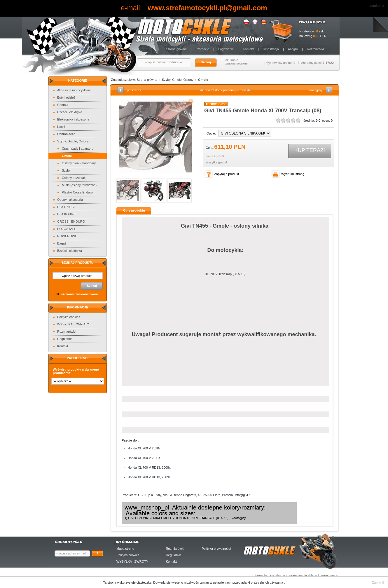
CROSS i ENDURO (71, 221)
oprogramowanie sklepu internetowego (311, 575)
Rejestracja (271, 49)
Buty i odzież (66, 97)
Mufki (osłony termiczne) (79, 185)
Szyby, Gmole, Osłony (73, 141)
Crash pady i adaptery (78, 149)
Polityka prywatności (216, 549)
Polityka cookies (69, 317)
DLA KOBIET (67, 214)
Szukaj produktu (77, 263)
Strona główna (176, 49)
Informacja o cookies (266, 575)
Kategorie (78, 81)
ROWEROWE (67, 236)
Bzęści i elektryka (70, 251)
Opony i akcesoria (70, 200)
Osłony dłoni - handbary (79, 163)
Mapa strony (125, 549)
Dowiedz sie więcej (167, 582)
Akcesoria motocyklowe (74, 90)
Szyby (66, 170)
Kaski (61, 127)
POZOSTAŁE (67, 229)
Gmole (67, 156)
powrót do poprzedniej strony (225, 90)
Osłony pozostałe (74, 178)
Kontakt (248, 49)
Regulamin (65, 339)
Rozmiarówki (316, 49)
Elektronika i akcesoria (73, 119)
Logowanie (226, 49)
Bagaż (62, 243)
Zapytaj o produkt (227, 174)
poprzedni (134, 90)
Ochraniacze (66, 134)
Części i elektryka (70, 112)
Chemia (63, 105)
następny (316, 90)
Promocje (202, 49)
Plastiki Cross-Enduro (77, 192)
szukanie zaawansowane (237, 62)
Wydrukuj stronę (293, 174)
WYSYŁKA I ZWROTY (73, 324)
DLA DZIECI (66, 207)
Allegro (293, 49)
